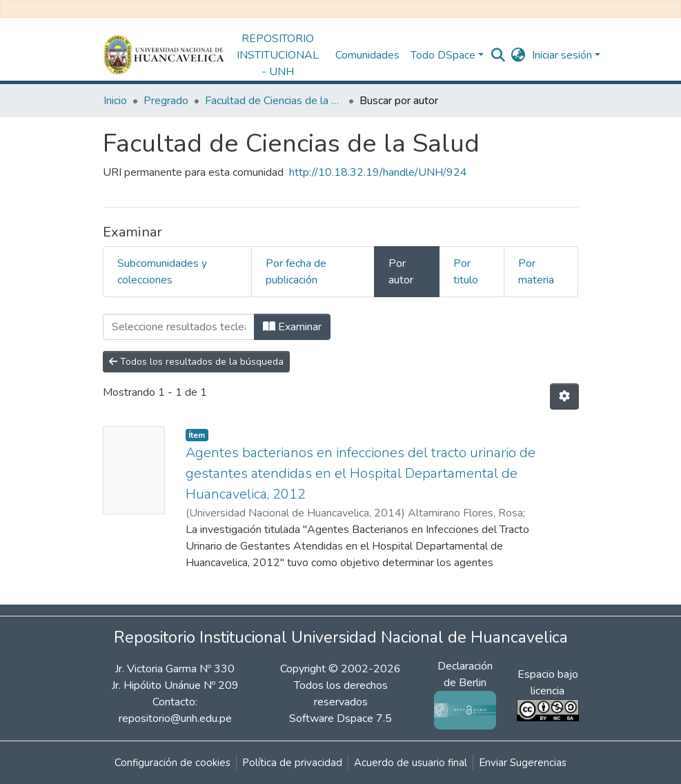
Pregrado (166, 101)
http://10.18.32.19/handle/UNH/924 (378, 172)
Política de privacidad (292, 763)
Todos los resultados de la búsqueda (196, 362)
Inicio (115, 101)
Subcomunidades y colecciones (162, 272)
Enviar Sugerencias (523, 763)
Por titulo (466, 272)
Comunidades (367, 55)
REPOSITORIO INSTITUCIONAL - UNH (278, 55)
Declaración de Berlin (465, 688)
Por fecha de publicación (296, 272)
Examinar (292, 327)
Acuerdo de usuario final (411, 763)
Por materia (536, 272)
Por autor (401, 272)
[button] (518, 55)
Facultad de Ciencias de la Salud (274, 101)
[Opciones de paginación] (564, 396)
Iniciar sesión (562, 55)
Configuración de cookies (172, 763)
